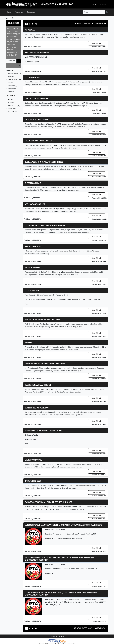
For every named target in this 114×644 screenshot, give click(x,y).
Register (103, 4)
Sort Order (100, 24)
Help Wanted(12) (14, 73)
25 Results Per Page (83, 24)
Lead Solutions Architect (37, 98)
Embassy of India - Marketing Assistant (44, 431)
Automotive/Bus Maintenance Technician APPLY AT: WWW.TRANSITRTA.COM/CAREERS (63, 525)
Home (9, 12)
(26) (9, 70)
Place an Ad (19, 12)
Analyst (28, 343)
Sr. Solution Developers (36, 120)
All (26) (11, 99)
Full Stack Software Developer (40, 141)
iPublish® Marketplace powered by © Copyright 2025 (57, 641)
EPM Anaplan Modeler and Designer (42, 320)
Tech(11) (11, 77)
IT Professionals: (33, 183)
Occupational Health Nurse (38, 385)
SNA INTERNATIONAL (34, 246)
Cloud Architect (33, 77)
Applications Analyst (35, 204)
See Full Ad (97, 43)
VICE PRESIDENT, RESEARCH (37, 53)
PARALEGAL (30, 30)
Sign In (94, 4)
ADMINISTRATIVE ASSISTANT (37, 408)
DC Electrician (32, 290)
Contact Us (31, 12)
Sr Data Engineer (33, 481)
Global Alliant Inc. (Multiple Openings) (44, 162)
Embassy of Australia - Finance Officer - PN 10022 (48, 502)
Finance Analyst (32, 268)
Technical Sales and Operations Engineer (45, 225)
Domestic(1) (12, 86)
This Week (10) (14, 106)
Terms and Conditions (57, 636)
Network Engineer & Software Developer (45, 364)
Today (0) (12, 102)
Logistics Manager (34, 460)
